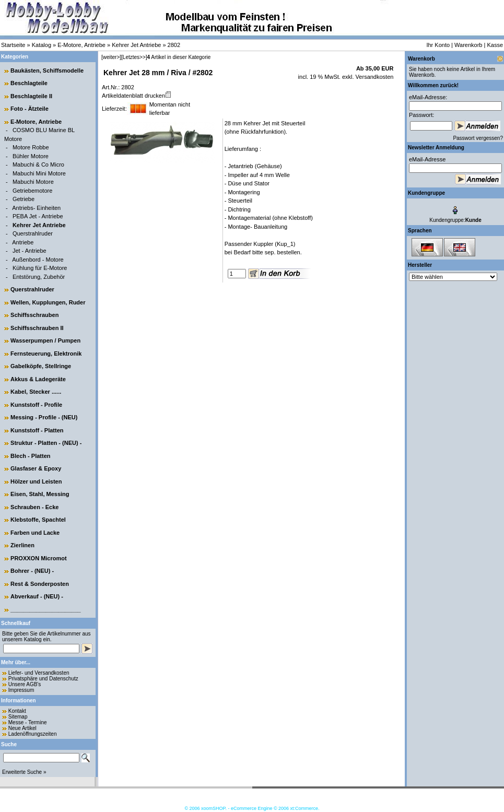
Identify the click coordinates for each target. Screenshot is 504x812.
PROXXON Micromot (39, 558)
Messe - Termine (28, 722)
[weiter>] (111, 57)
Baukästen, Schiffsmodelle (47, 70)
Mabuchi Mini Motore (39, 173)
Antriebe (23, 242)
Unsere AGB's (25, 684)
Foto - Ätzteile (30, 109)
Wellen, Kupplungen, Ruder (48, 302)
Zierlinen (22, 545)
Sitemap (18, 717)
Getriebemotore (32, 191)
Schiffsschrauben (34, 315)
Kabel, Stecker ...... (36, 392)
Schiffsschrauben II (37, 328)
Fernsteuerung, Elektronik (46, 354)
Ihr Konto (438, 45)
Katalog (42, 45)
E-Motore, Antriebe (81, 45)
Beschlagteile (29, 83)
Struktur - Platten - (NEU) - (46, 443)
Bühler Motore (31, 156)
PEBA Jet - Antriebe (38, 216)
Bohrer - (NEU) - (32, 571)
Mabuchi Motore (33, 182)
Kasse (495, 45)
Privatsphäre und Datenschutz (43, 679)
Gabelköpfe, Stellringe (41, 366)
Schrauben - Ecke (34, 507)
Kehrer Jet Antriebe (136, 45)
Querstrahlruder (33, 233)
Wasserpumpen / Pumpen (45, 340)
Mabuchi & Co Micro (38, 164)
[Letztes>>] (134, 57)
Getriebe (24, 199)
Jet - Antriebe (30, 251)
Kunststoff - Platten (37, 430)
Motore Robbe (31, 147)
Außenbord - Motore (38, 260)
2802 (174, 45)
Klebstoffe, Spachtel (38, 520)
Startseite (13, 45)
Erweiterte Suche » (24, 772)
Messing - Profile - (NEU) (44, 417)
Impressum (21, 690)
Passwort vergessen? (478, 138)
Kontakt (17, 711)
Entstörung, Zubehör (39, 277)
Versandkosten (374, 77)
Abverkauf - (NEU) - (37, 596)
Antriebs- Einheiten (36, 208)
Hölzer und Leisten (36, 481)
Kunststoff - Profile (36, 405)
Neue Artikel (22, 728)
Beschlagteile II (31, 96)
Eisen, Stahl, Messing (40, 494)
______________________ (46, 609)
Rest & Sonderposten (40, 584)
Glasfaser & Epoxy (36, 468)
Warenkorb (468, 45)
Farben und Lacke (35, 533)
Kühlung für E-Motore (40, 268)
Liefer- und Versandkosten (39, 673)
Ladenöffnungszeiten (33, 734)
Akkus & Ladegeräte (38, 379)
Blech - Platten (30, 456)
